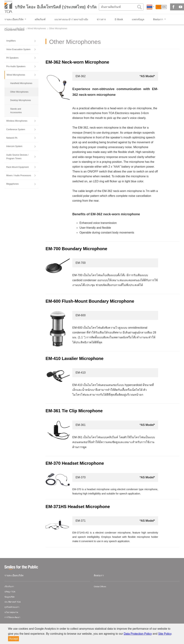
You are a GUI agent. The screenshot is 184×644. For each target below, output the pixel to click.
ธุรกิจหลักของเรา (12, 607)
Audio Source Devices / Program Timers (17, 157)
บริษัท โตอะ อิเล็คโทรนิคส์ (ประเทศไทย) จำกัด (56, 7)
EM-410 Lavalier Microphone (74, 358)
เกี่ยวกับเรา (9, 587)
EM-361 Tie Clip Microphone (74, 411)
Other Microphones (19, 92)
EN (164, 7)
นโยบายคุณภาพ (11, 612)
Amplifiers (11, 41)
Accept (13, 639)
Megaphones (12, 184)
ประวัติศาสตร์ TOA (13, 602)
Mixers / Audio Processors (19, 176)
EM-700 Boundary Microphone (76, 249)
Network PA (12, 138)
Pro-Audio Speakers (16, 66)
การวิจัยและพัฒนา (12, 617)
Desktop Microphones (21, 100)
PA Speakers (12, 58)
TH (158, 7)
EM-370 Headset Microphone (75, 463)
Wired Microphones (16, 75)
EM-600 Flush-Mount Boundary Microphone (90, 301)
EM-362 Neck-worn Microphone (77, 62)
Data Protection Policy (138, 634)
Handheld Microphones (21, 83)
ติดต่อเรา (99, 575)
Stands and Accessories (16, 111)
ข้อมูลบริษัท (9, 597)
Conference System (16, 129)
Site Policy (165, 634)
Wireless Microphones (17, 121)
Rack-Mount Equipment (17, 167)
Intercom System (14, 146)
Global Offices (100, 587)
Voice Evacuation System (18, 49)
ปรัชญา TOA (10, 592)
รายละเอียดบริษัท (14, 575)
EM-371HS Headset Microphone (78, 507)
